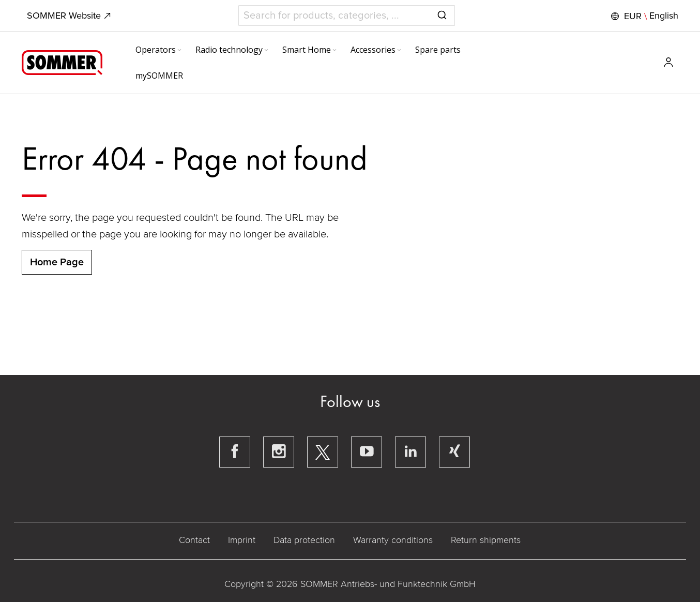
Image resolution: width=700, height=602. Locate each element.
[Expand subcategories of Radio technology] (266, 51)
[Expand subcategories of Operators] (179, 51)
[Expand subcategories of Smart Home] (334, 51)
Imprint (242, 540)
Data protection (304, 540)
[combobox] (347, 16)
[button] (643, 16)
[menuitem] (159, 50)
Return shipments (486, 540)
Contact (194, 540)
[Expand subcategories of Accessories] (399, 51)
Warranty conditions (393, 540)
